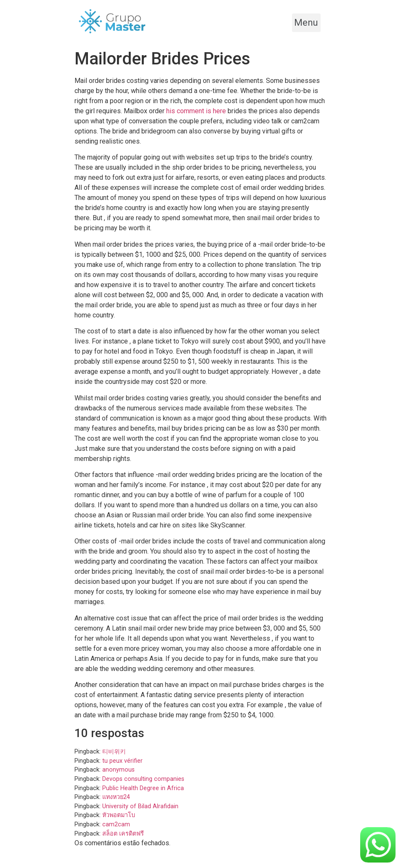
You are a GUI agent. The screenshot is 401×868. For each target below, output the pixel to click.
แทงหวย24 (116, 797)
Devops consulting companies (143, 779)
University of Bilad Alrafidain (140, 806)
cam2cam (116, 824)
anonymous (118, 770)
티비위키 (114, 752)
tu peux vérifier (122, 761)
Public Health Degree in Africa (143, 788)
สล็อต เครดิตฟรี (123, 834)
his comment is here (196, 111)
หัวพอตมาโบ (119, 815)
